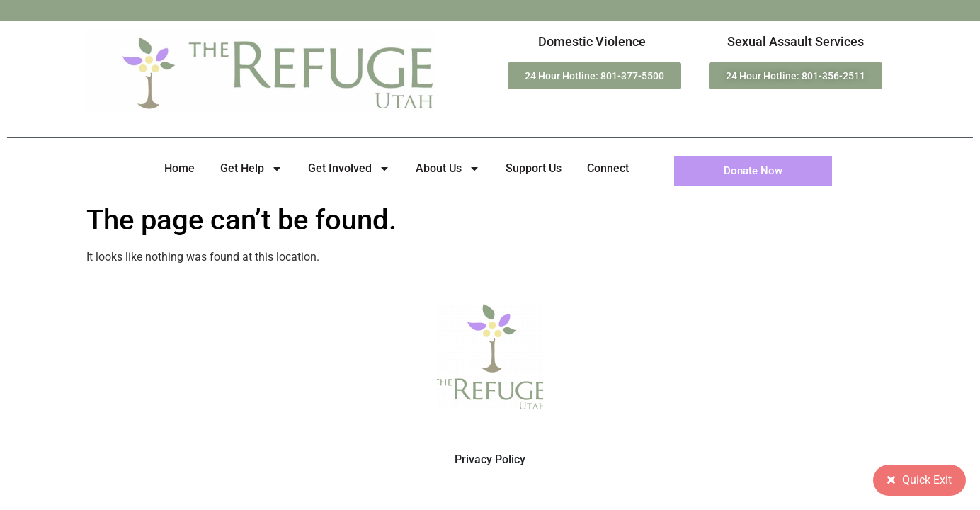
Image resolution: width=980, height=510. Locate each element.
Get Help (251, 169)
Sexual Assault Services (796, 41)
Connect (608, 168)
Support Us (534, 168)
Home (180, 168)
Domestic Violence (592, 41)
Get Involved (349, 169)
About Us (448, 169)
